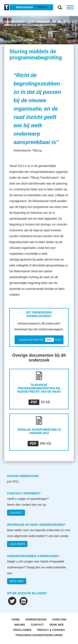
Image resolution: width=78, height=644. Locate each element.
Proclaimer (22, 630)
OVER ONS (59, 619)
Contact (37, 625)
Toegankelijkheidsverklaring (39, 635)
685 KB (39, 444)
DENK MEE (17, 581)
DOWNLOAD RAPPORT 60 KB (40, 340)
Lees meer (17, 544)
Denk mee (57, 625)
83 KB (39, 402)
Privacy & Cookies (51, 630)
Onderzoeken (36, 619)
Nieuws (20, 625)
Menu (72, 7)
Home (16, 619)
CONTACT (16, 513)
